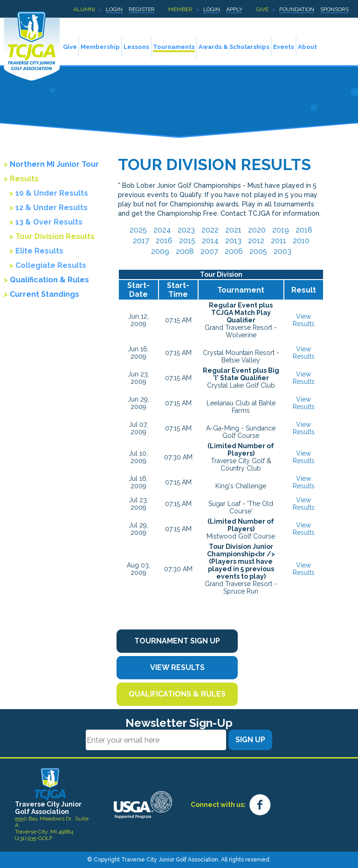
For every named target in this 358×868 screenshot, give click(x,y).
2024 (162, 230)
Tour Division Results (55, 236)
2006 (234, 251)
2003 (282, 251)
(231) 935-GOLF (34, 838)
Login (114, 9)
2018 (304, 230)
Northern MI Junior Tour (54, 164)
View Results (304, 320)
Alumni (84, 9)
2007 (209, 251)
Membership (100, 47)
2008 (185, 251)
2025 (138, 230)
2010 (301, 241)
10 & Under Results (52, 193)
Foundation (297, 9)
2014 (210, 241)
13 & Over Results (49, 222)
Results (24, 179)
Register (142, 9)
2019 (281, 230)
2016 (164, 241)
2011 (279, 241)
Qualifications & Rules (177, 694)
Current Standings (45, 294)
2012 (256, 241)
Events (284, 47)
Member (180, 9)
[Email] (156, 740)
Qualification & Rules (49, 280)
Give (262, 9)
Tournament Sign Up (177, 641)
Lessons (136, 47)
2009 (160, 251)
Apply (234, 9)
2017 (141, 241)
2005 (258, 251)
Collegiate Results (51, 265)
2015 (187, 241)
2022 (210, 230)
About (307, 47)
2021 (233, 230)
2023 (186, 230)
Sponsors (334, 9)
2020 (257, 230)
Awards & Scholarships (234, 47)
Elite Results (39, 251)
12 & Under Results (52, 208)
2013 (233, 241)
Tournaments (174, 47)
